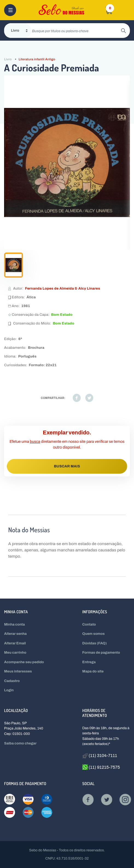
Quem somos (94, 634)
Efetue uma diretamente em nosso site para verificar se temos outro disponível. (67, 444)
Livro (8, 59)
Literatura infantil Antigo (37, 59)
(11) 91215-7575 (101, 767)
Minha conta (14, 624)
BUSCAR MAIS (67, 466)
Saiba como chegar (20, 743)
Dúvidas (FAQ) (95, 643)
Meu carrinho (15, 653)
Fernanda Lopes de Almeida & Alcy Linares (62, 289)
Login (9, 690)
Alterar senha (15, 634)
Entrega (89, 662)
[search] (76, 31)
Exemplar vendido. (67, 433)
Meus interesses (18, 671)
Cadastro (12, 681)
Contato (89, 624)
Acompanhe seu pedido (24, 662)
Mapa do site (93, 671)
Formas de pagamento (101, 653)
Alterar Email (15, 643)
